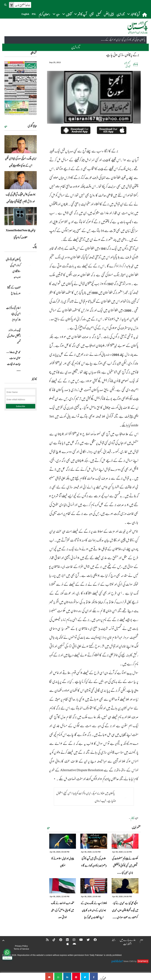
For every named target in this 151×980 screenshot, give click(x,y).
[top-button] (3, 941)
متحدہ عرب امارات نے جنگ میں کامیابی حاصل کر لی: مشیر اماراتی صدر (63, 910)
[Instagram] (72, 940)
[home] (145, 15)
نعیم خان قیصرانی (127, 64)
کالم (132, 818)
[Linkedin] (65, 940)
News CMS (129, 961)
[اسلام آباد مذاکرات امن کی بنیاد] (29, 313)
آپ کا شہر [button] (80, 14)
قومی (91, 14)
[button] (6, 4)
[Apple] (66, 944)
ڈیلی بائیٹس (109, 14)
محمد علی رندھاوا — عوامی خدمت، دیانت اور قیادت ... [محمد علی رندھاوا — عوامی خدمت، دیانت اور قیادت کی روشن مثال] (13, 361)
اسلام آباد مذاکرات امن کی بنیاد (13, 311)
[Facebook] (93, 940)
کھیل (99, 14)
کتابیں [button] (67, 14)
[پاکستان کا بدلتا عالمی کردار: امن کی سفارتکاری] (29, 264)
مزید (48, 827)
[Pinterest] (59, 940)
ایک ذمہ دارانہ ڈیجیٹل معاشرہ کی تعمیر (14, 336)
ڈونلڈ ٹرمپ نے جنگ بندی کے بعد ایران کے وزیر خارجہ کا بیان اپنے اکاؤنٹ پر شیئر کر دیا (94, 910)
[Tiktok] (52, 940)
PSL (34, 14)
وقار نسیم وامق (16, 320)
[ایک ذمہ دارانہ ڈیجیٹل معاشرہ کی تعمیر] (29, 335)
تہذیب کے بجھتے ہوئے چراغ (14, 290)
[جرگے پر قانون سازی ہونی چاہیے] (94, 976)
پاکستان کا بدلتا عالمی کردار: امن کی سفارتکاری (13, 265)
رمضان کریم (44, 14)
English (25, 14)
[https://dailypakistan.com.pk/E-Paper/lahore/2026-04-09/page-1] (21, 88)
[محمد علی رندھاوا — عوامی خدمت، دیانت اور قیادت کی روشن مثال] (29, 357)
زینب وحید (17, 277)
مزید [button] (56, 14)
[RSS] (45, 940)
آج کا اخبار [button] (133, 14)
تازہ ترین (120, 14)
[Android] (72, 944)
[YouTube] (79, 940)
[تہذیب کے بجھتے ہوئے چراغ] (29, 292)
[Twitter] (86, 940)
